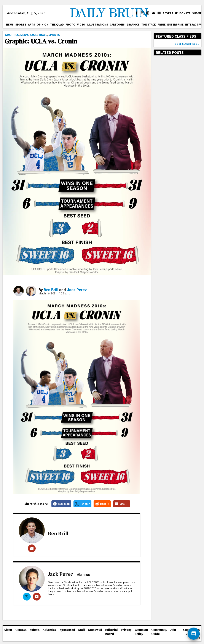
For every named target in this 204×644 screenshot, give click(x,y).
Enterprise (175, 25)
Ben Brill (51, 290)
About (8, 630)
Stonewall (95, 630)
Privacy (126, 630)
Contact (21, 630)
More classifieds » (187, 44)
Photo (70, 25)
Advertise (170, 13)
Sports (21, 25)
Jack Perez (77, 290)
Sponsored (67, 630)
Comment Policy (141, 632)
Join (173, 630)
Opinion (43, 25)
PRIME (162, 25)
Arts (32, 25)
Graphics (133, 25)
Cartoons (117, 25)
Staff (82, 630)
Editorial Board (111, 632)
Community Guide (159, 632)
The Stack (149, 25)
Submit (198, 13)
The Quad (57, 25)
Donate (185, 13)
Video (81, 25)
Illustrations (97, 25)
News (10, 25)
